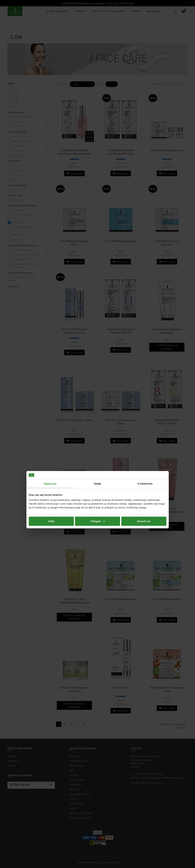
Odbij (51, 455)
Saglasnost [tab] (50, 418)
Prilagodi (98, 455)
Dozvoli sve (144, 455)
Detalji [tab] (98, 418)
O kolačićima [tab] (145, 418)
